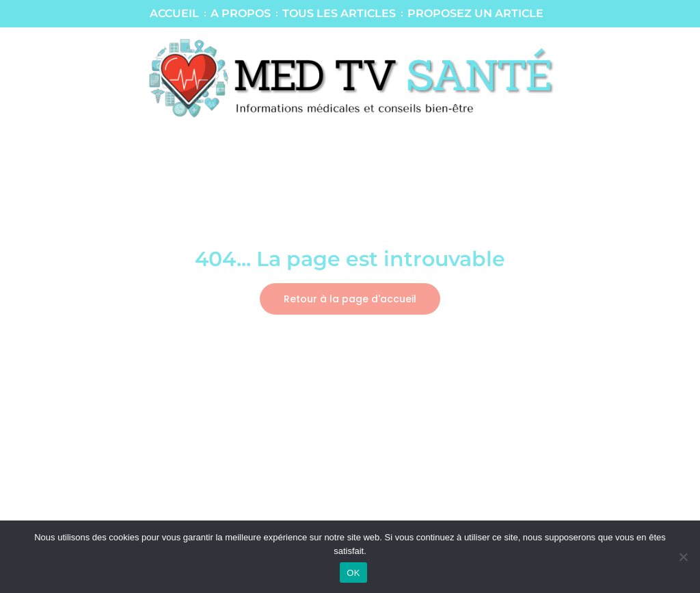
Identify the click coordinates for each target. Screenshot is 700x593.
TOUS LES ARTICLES (339, 13)
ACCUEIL (174, 13)
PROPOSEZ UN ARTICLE (475, 13)
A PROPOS (241, 13)
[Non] (683, 557)
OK (353, 573)
